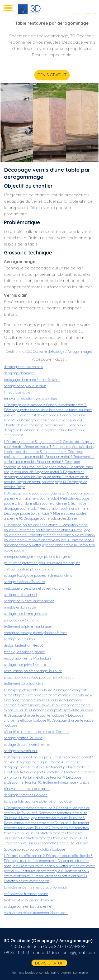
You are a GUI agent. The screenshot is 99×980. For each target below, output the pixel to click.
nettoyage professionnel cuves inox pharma (37, 588)
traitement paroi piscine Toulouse (29, 900)
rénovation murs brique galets (27, 789)
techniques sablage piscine (24, 652)
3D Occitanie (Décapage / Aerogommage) (60, 351)
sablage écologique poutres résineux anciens (38, 575)
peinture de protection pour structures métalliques (42, 563)
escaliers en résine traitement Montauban (36, 913)
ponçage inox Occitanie (22, 620)
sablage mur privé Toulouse (25, 665)
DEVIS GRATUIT (44, 75)
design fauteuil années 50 (24, 645)
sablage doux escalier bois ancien (29, 601)
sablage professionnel (20, 595)
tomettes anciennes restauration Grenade (36, 887)
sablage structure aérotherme (27, 744)
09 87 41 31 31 (17, 952)
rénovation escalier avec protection (30, 399)
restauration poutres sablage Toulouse (33, 671)
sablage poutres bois (20, 639)
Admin (66, 973)
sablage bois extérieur (21, 751)
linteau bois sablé (17, 392)
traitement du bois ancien (23, 683)
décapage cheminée (19, 373)
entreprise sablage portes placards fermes (36, 633)
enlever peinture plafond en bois (28, 569)
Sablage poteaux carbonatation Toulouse (35, 849)
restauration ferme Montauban (27, 658)
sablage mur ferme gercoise (25, 614)
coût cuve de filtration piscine (26, 894)
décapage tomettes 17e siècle (26, 795)
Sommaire (80, 973)
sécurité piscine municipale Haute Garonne (37, 732)
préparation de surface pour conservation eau (39, 677)
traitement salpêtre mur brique (27, 626)
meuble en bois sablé (20, 607)
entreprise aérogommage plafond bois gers (37, 557)
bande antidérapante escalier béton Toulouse (38, 801)
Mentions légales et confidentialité (35, 973)
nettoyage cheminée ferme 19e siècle (32, 380)
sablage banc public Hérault (25, 386)
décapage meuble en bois (23, 367)
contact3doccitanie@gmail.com (64, 952)
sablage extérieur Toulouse (24, 582)
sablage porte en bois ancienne (28, 906)
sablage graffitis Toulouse (23, 738)
